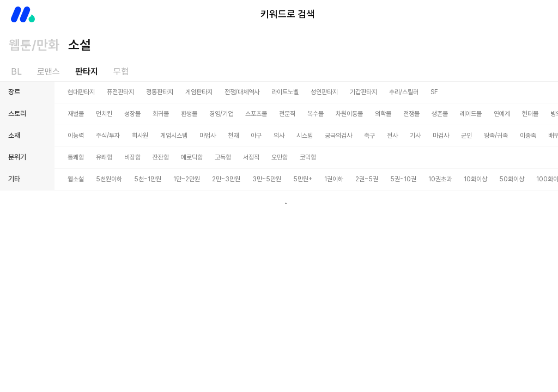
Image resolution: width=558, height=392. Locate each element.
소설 (80, 45)
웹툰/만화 (34, 45)
